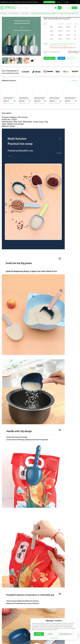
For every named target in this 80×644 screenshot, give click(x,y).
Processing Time (46, 52)
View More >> (75, 80)
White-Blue (52, 31)
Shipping (46, 44)
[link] (3, 13)
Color (45, 24)
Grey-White (52, 39)
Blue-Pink (52, 27)
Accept (39, 634)
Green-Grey (52, 35)
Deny (50, 634)
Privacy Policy (54, 638)
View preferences (65, 634)
